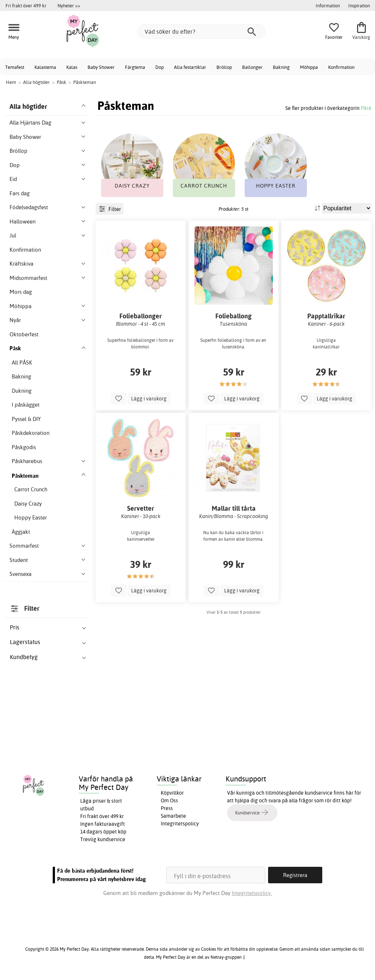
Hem (11, 82)
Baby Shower (101, 67)
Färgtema (135, 67)
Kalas (72, 67)
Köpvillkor (172, 793)
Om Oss (169, 800)
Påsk (366, 108)
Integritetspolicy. (252, 893)
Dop (159, 67)
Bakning (281, 67)
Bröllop (224, 67)
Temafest (15, 67)
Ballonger (252, 67)
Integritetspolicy (180, 824)
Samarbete (173, 816)
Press (167, 808)
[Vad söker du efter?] (201, 32)
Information (328, 5)
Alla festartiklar (190, 67)
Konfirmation (341, 67)
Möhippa (309, 67)
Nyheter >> (69, 5)
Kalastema (45, 67)
